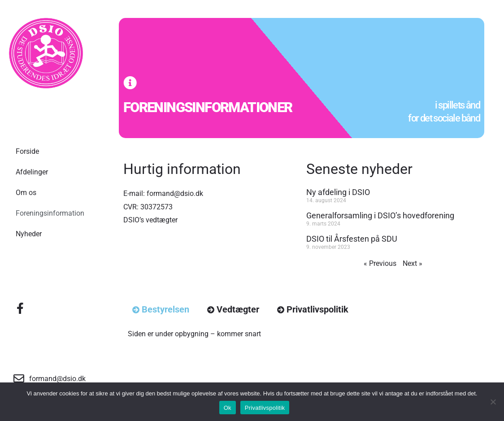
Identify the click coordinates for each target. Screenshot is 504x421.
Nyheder (29, 234)
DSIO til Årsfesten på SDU (352, 239)
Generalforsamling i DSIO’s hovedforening (380, 215)
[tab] (161, 310)
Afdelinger (32, 172)
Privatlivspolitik (265, 408)
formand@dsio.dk (175, 193)
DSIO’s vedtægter (150, 220)
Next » (413, 263)
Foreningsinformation (50, 213)
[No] (493, 402)
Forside (27, 151)
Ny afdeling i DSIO (338, 192)
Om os (26, 193)
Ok (228, 408)
